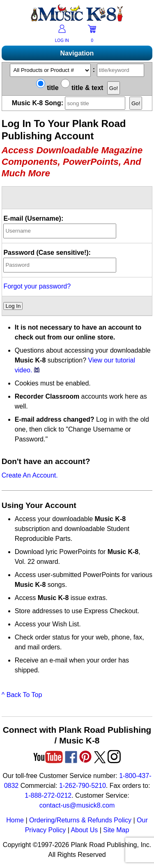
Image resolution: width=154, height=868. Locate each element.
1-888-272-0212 (48, 795)
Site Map (116, 830)
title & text (82, 88)
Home (15, 820)
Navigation (77, 53)
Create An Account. (30, 475)
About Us (84, 830)
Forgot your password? (37, 286)
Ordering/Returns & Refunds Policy (80, 820)
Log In (13, 306)
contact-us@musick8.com (77, 805)
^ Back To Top (22, 695)
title (47, 88)
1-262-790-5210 (83, 786)
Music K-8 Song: (71, 103)
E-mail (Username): (33, 218)
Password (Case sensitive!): (47, 253)
